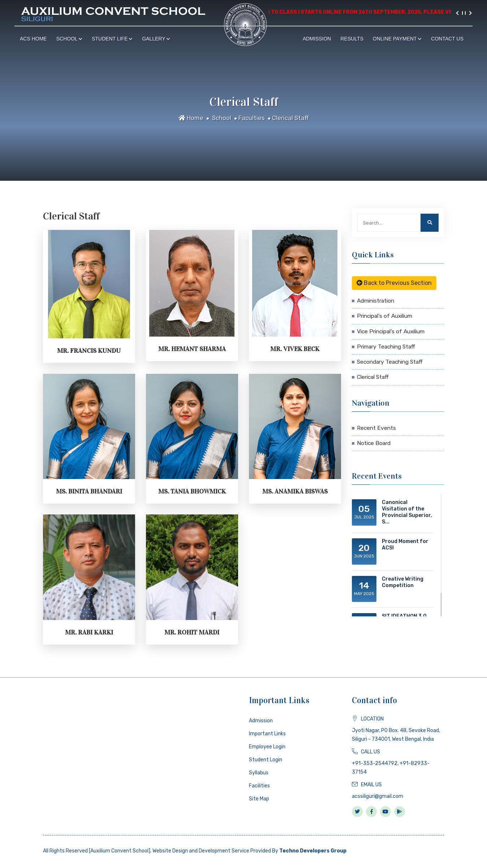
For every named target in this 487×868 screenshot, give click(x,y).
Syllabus (259, 773)
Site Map (259, 799)
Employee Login (267, 747)
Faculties (252, 118)
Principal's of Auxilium (385, 316)
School (70, 39)
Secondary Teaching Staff (390, 362)
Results (352, 39)
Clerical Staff (290, 118)
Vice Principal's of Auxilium (391, 332)
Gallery (156, 39)
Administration (376, 301)
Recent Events (376, 428)
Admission (317, 39)
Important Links (267, 734)
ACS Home (33, 39)
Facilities (259, 786)
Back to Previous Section (394, 283)
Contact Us (447, 39)
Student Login (266, 760)
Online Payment (397, 39)
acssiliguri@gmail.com (378, 796)
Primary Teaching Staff (386, 347)
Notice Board (374, 443)
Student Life (112, 39)
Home (191, 118)
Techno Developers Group (313, 851)
